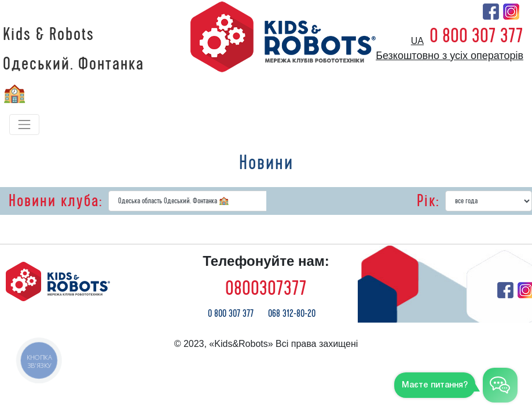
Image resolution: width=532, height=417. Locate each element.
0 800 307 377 (476, 36)
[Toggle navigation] (24, 125)
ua (417, 41)
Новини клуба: (56, 201)
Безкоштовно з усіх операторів (450, 56)
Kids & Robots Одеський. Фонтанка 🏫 (74, 64)
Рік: (428, 201)
